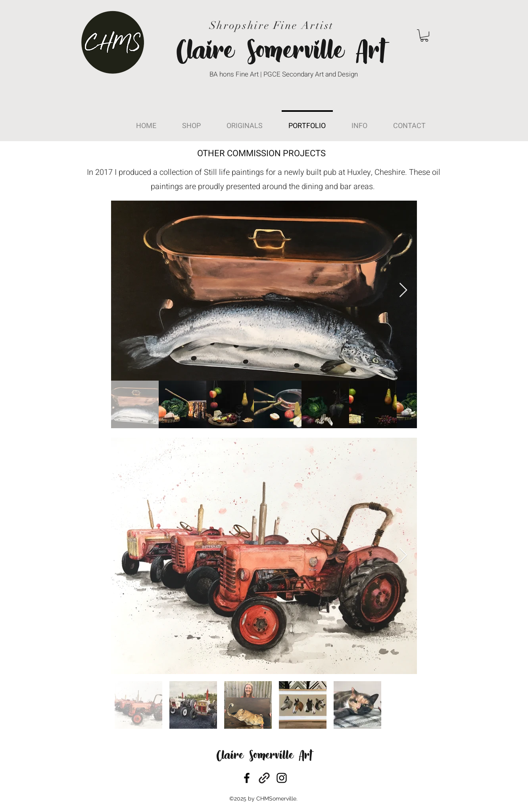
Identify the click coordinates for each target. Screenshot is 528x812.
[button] (424, 35)
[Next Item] (403, 290)
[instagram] (282, 778)
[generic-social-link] (264, 778)
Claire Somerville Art (264, 756)
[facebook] (247, 778)
